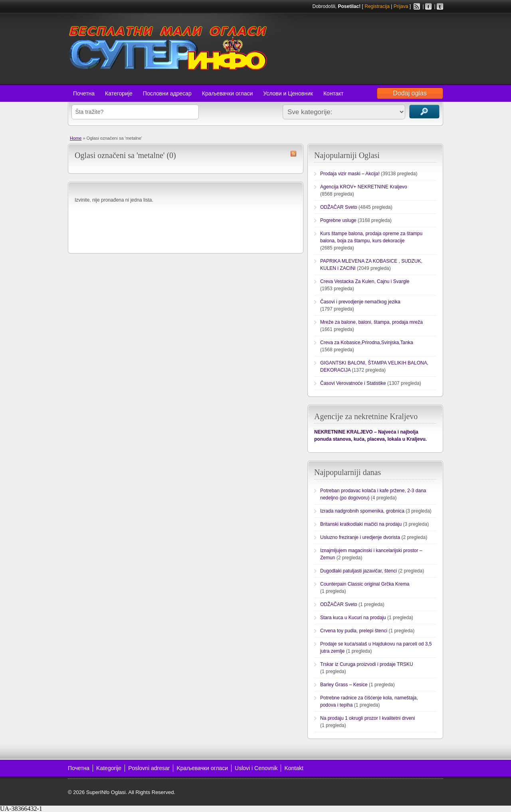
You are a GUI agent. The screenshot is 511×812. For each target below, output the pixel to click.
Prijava (401, 6)
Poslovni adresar (149, 768)
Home (76, 138)
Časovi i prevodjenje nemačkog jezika (360, 302)
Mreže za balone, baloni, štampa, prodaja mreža (371, 322)
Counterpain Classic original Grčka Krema (365, 584)
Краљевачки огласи (227, 93)
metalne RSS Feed (293, 154)
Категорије (119, 93)
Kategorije (109, 768)
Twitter (440, 6)
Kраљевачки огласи (202, 768)
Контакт (333, 93)
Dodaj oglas (410, 93)
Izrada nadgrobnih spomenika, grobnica (362, 511)
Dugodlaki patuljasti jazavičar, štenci (358, 571)
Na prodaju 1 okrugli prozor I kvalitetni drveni (367, 718)
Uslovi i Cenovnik (256, 768)
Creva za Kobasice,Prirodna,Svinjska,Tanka (367, 343)
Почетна (84, 93)
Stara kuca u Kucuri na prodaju (353, 618)
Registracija (377, 6)
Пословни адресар (167, 93)
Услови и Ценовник (288, 93)
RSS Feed (417, 6)
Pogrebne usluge (338, 220)
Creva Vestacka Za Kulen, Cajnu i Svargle (365, 281)
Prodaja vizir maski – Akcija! (350, 174)
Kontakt (294, 768)
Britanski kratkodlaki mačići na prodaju (361, 524)
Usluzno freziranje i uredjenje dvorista (360, 537)
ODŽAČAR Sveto (339, 207)
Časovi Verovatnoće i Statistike (353, 383)
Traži (424, 112)
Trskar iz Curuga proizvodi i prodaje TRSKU (367, 664)
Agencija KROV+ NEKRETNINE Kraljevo (364, 187)
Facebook (428, 6)
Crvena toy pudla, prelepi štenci (354, 631)
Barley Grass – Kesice (344, 685)
